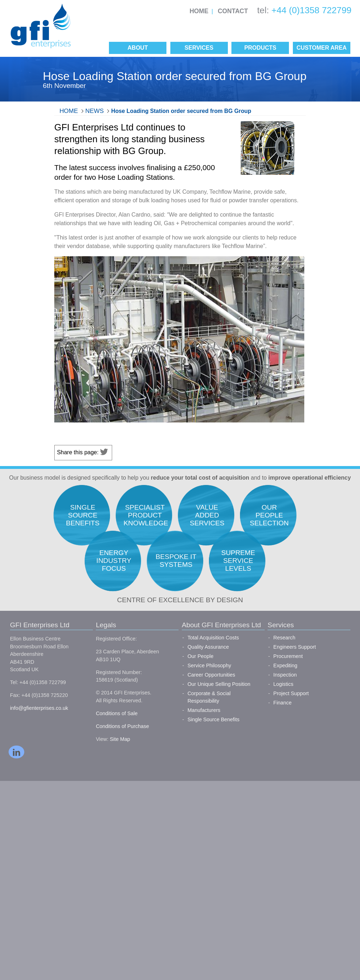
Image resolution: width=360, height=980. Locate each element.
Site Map (120, 739)
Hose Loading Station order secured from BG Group (181, 111)
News (95, 111)
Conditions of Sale (117, 713)
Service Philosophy (209, 665)
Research (284, 638)
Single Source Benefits (214, 719)
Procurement (288, 656)
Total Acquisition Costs (213, 638)
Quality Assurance (208, 647)
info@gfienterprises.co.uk (39, 708)
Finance (282, 703)
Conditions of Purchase (122, 726)
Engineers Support (294, 647)
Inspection (285, 675)
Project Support (291, 693)
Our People (201, 656)
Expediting (285, 665)
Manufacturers (204, 710)
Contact (233, 11)
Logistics (283, 684)
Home (199, 11)
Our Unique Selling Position (219, 684)
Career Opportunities (211, 675)
